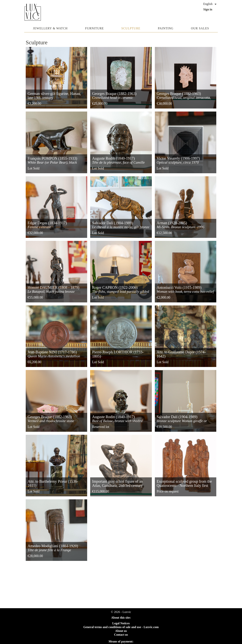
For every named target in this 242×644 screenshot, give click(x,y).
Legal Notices (121, 623)
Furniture (94, 28)
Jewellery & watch (50, 28)
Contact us (121, 635)
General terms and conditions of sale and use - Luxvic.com (121, 627)
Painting (166, 28)
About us (121, 631)
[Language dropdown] (211, 4)
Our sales (200, 28)
